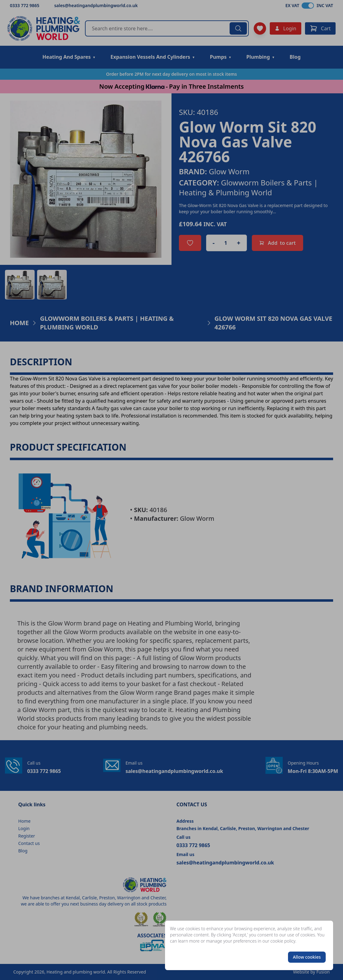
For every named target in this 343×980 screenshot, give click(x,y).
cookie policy (283, 941)
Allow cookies (307, 957)
